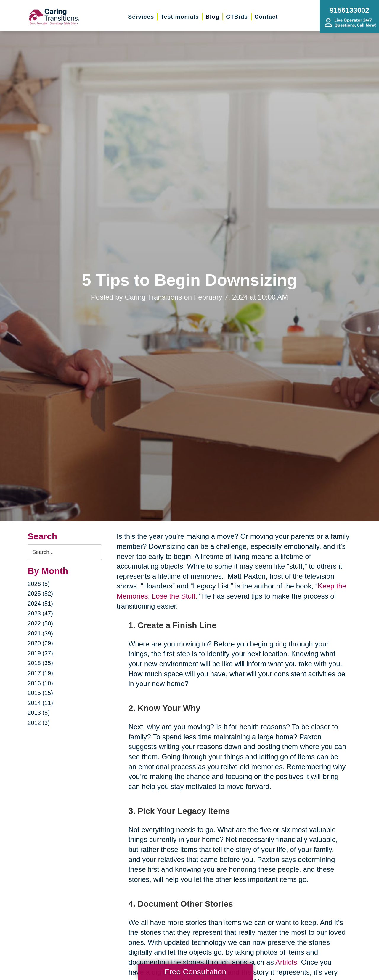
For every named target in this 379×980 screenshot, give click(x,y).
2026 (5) (39, 584)
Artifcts (286, 962)
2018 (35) (40, 663)
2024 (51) (40, 604)
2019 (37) (40, 653)
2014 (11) (40, 703)
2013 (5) (39, 713)
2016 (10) (40, 683)
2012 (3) (39, 723)
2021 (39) (40, 633)
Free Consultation (195, 972)
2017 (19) (40, 673)
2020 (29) (40, 643)
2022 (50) (40, 623)
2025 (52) (40, 594)
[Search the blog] (65, 552)
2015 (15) (40, 693)
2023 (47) (40, 613)
